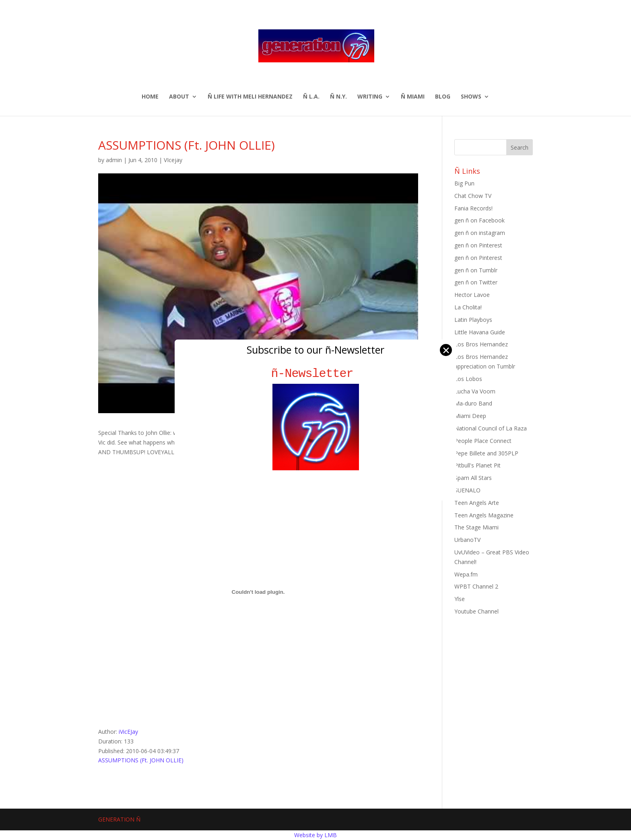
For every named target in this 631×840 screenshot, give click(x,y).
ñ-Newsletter (316, 374)
